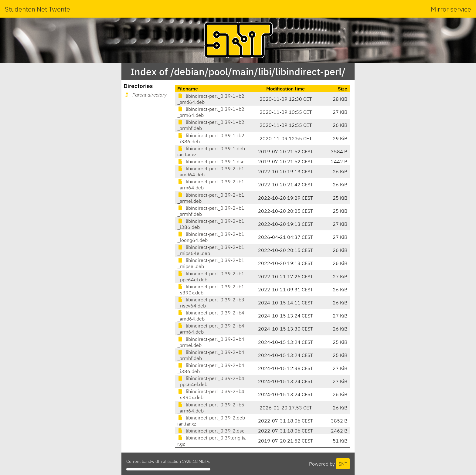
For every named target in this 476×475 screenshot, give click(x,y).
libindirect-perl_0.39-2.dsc (211, 431)
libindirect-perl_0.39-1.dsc (211, 161)
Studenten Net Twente (37, 9)
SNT (343, 464)
